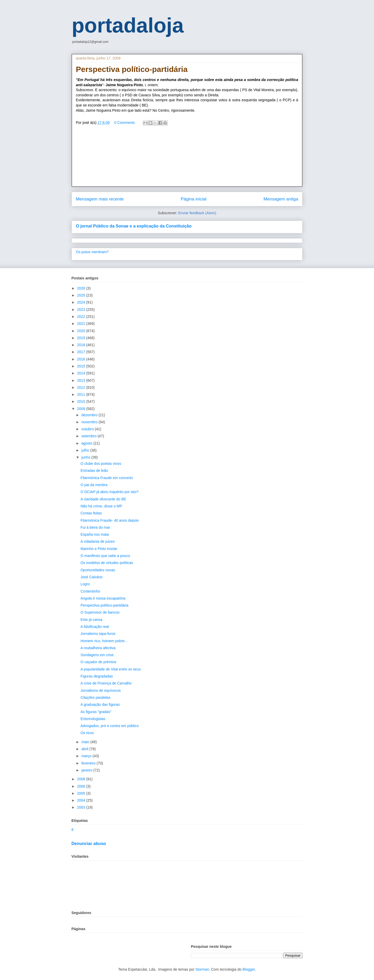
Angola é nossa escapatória (103, 598)
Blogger (249, 969)
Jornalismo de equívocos (101, 690)
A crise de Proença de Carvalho (106, 683)
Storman (202, 969)
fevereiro (89, 763)
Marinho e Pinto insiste (99, 549)
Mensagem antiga (281, 199)
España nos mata (95, 534)
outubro (88, 429)
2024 (82, 302)
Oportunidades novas (98, 570)
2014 (82, 373)
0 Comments (125, 123)
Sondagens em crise (97, 655)
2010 (82, 401)
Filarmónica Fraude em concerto (107, 478)
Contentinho (90, 591)
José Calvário (92, 577)
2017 (82, 352)
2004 (82, 800)
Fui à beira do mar (95, 527)
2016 (82, 359)
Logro (85, 584)
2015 (82, 366)
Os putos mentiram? (92, 252)
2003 (82, 807)
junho (86, 457)
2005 (82, 793)
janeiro (87, 770)
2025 (82, 295)
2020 (82, 331)
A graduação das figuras (100, 704)
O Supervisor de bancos (100, 612)
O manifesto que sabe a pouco (105, 556)
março (87, 756)
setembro (89, 436)
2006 (82, 786)
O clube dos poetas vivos (101, 464)
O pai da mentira (94, 485)
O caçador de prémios (98, 662)
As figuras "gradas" (96, 712)
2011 (82, 394)
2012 (82, 387)
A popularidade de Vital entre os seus (111, 669)
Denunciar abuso (89, 843)
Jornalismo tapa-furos (98, 634)
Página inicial (194, 199)
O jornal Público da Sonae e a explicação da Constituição (134, 226)
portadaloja (128, 25)
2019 (82, 338)
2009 (82, 409)
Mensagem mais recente (100, 199)
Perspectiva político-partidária (104, 605)
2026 (82, 288)
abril (85, 749)
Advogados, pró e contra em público (110, 726)
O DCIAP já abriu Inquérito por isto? (109, 492)
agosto (87, 443)
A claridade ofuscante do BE (103, 499)
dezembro (90, 415)
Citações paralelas (95, 697)
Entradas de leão (94, 471)
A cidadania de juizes (98, 541)
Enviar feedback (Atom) (197, 213)
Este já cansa (91, 620)
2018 (82, 345)
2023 (82, 310)
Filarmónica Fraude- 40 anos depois (110, 520)
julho (86, 450)
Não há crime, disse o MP (101, 506)
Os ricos (87, 733)
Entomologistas (93, 719)
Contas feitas (91, 513)
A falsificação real (95, 627)
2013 (82, 380)
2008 (82, 779)
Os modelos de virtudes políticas (107, 563)
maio (86, 742)
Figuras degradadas (97, 676)
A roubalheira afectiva (98, 648)
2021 (82, 324)
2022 (82, 317)
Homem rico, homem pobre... (104, 641)
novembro (90, 422)
